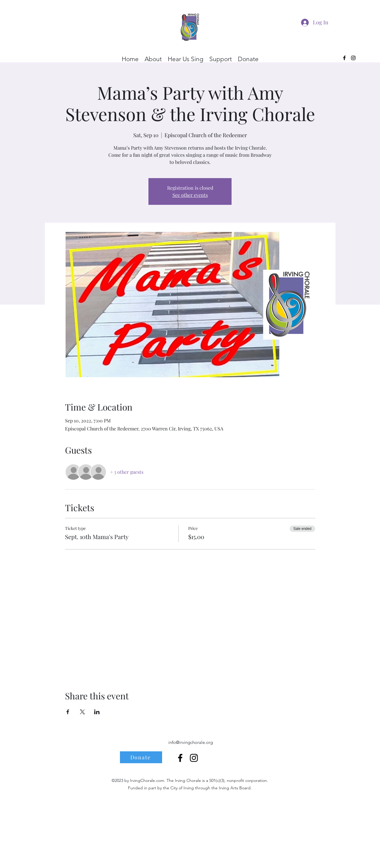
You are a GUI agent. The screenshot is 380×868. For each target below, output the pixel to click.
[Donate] (141, 757)
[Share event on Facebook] (68, 712)
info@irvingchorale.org (191, 742)
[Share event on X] (82, 712)
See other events (190, 195)
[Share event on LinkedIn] (97, 712)
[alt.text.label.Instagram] (353, 58)
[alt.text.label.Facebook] (344, 58)
